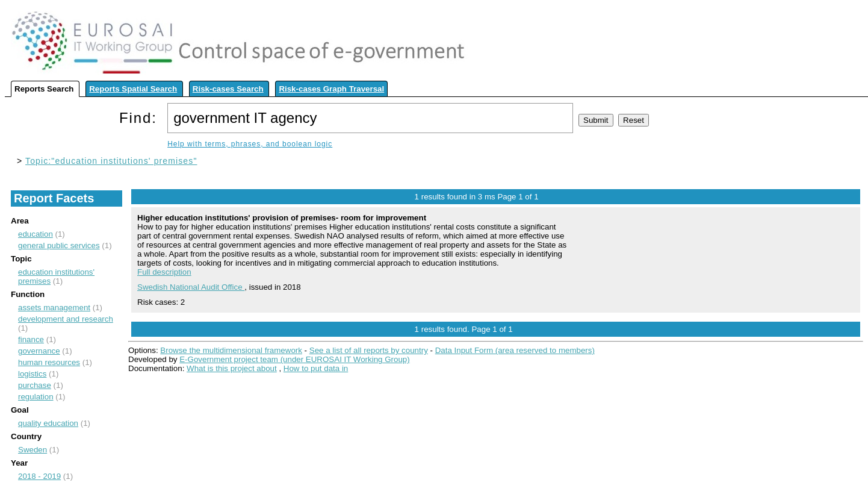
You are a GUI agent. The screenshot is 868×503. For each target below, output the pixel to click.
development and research (66, 319)
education (36, 234)
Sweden (33, 450)
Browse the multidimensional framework (231, 350)
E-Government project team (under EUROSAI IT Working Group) (294, 359)
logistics (32, 374)
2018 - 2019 (39, 476)
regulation (36, 397)
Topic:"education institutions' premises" (111, 161)
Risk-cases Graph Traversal (331, 89)
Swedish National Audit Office (191, 287)
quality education (48, 423)
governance (39, 351)
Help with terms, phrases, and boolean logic (250, 144)
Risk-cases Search (228, 89)
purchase (35, 385)
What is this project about (232, 368)
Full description (164, 272)
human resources (49, 362)
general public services (59, 245)
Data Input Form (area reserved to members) (515, 350)
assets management (54, 308)
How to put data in (316, 368)
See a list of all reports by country (369, 350)
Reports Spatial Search (133, 89)
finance (31, 339)
